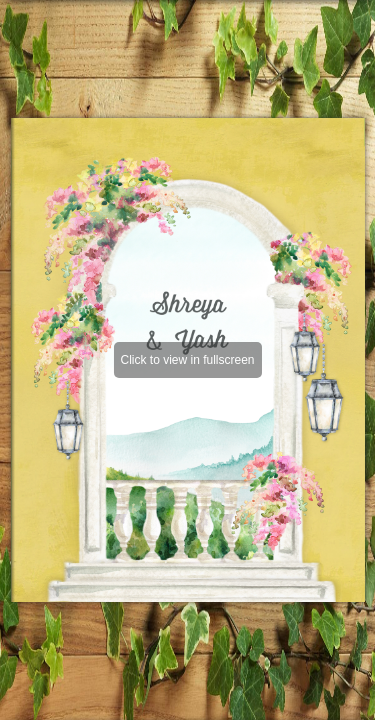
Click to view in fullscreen (187, 360)
